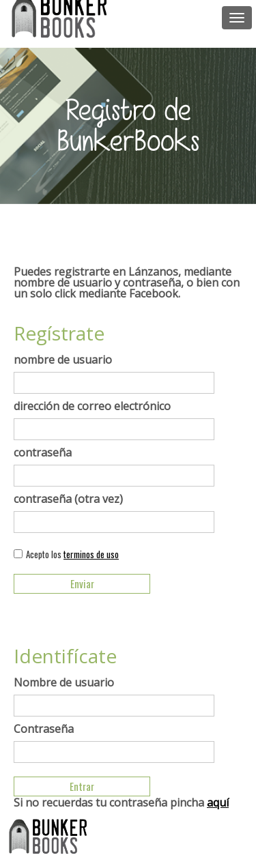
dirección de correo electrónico (92, 406)
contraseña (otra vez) (68, 499)
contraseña (43, 452)
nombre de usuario (63, 360)
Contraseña (44, 729)
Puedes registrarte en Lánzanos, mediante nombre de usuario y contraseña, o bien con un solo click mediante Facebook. (127, 283)
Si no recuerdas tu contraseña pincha (121, 802)
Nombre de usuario (64, 682)
